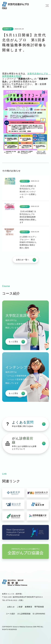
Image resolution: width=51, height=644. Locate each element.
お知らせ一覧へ (26, 260)
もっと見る (17, 342)
